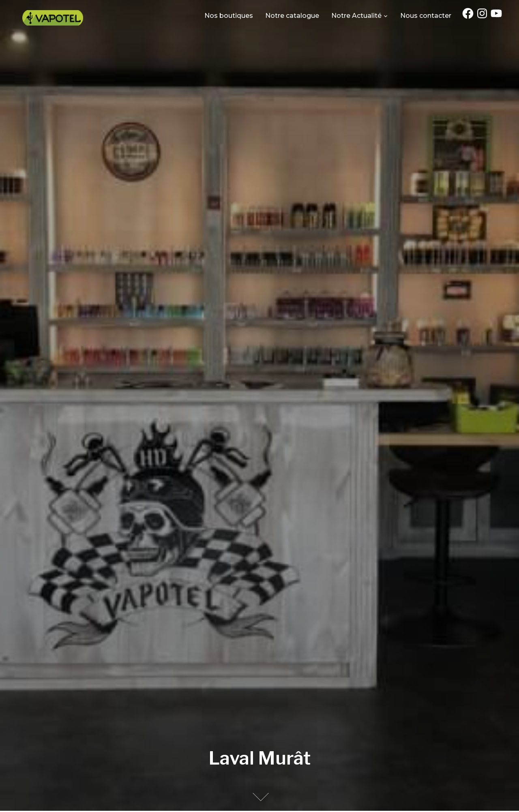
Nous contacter (426, 16)
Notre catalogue (292, 16)
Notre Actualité (356, 16)
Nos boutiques (229, 16)
